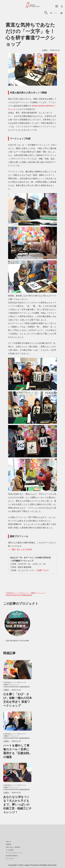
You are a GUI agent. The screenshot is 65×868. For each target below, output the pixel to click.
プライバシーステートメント (14, 853)
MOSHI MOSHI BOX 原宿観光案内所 (19, 595)
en (56, 13)
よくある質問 (10, 850)
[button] (62, 13)
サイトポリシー (10, 858)
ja (51, 13)
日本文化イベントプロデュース (17, 593)
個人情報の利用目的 (12, 856)
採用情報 (8, 844)
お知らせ (8, 842)
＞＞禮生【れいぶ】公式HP (20, 549)
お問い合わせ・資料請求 (13, 847)
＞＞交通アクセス (41, 570)
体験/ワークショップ (38, 593)
